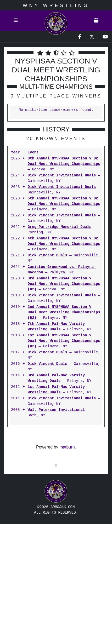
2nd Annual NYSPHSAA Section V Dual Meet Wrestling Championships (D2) (64, 312)
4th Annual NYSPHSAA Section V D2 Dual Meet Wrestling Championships (64, 241)
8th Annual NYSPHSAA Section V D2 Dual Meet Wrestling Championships (64, 161)
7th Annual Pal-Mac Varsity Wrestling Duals (56, 327)
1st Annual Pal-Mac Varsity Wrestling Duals (56, 390)
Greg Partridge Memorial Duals (60, 227)
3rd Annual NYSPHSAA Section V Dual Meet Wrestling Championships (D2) (64, 284)
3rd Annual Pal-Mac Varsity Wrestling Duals (56, 378)
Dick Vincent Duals (47, 255)
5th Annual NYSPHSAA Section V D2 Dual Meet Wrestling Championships (64, 201)
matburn (67, 447)
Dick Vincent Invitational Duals (62, 176)
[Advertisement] (56, 534)
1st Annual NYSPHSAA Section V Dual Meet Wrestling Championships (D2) (64, 341)
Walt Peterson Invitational (56, 410)
